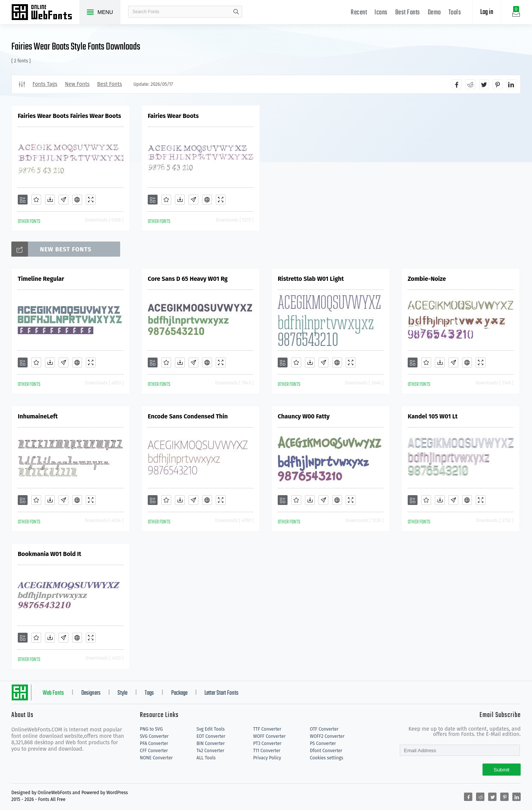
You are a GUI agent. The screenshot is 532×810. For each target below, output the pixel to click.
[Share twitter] (484, 84)
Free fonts (45, 13)
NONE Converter (156, 758)
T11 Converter (267, 751)
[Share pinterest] (498, 84)
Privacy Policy (267, 758)
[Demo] (91, 200)
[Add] (23, 200)
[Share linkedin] (511, 84)
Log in (487, 12)
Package (179, 693)
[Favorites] (36, 200)
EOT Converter (211, 736)
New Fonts (77, 84)
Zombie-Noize (427, 279)
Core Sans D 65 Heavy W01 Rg (188, 279)
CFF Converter (154, 751)
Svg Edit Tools (211, 729)
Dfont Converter (326, 751)
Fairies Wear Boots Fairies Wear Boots (70, 116)
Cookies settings (326, 758)
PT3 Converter (267, 743)
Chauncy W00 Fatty (304, 416)
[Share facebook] (457, 84)
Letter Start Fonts (221, 693)
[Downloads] (50, 200)
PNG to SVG (151, 729)
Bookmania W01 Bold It (49, 554)
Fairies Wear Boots (173, 116)
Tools (455, 13)
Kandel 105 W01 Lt (433, 416)
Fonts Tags (45, 84)
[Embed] (77, 200)
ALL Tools (206, 758)
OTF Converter (324, 729)
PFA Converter (154, 743)
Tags (149, 693)
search (236, 12)
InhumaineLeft (38, 416)
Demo (434, 13)
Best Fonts (408, 13)
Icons (381, 13)
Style (122, 693)
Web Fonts (53, 693)
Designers (91, 693)
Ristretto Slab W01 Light (311, 279)
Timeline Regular (41, 279)
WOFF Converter (269, 736)
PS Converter (323, 743)
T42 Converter (210, 751)
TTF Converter (267, 729)
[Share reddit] (470, 84)
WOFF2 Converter (327, 736)
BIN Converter (211, 743)
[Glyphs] (63, 200)
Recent (359, 13)
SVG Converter (154, 736)
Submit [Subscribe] (502, 770)
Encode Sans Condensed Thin (188, 416)
